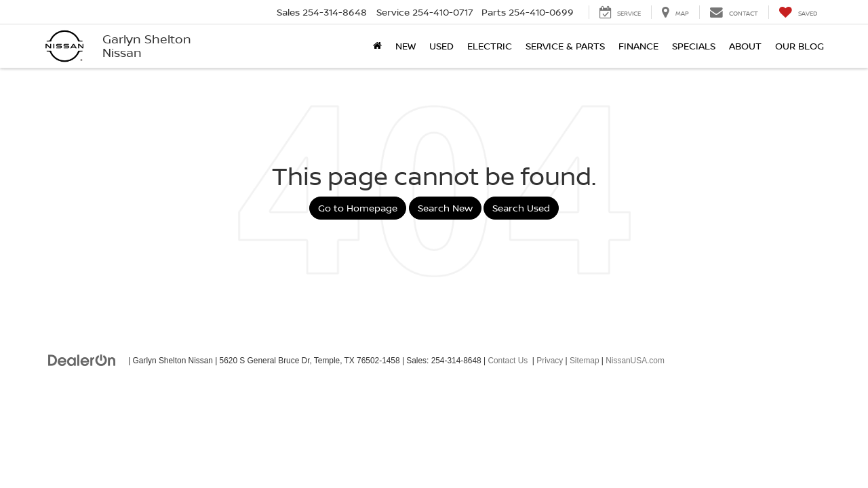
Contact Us (508, 361)
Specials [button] (694, 46)
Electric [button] (490, 46)
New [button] (406, 46)
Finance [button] (638, 46)
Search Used (521, 208)
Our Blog (800, 46)
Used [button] (441, 46)
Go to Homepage (358, 208)
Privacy (550, 361)
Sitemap (585, 361)
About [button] (745, 46)
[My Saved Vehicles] (798, 12)
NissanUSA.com (635, 361)
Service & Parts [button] (565, 46)
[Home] (377, 46)
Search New (445, 208)
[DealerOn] (82, 360)
